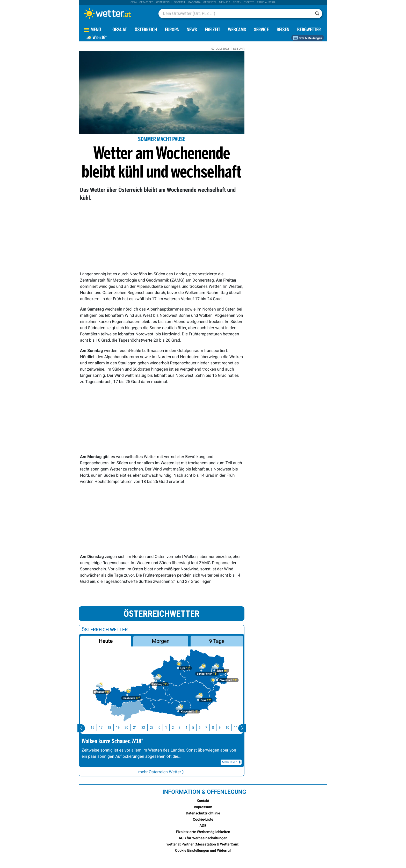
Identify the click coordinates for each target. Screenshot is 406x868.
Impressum (203, 807)
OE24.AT (120, 30)
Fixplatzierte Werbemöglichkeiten (203, 832)
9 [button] (222, 728)
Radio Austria (266, 2)
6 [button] (201, 728)
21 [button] (137, 728)
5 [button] (195, 728)
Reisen (237, 2)
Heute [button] (106, 641)
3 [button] (181, 728)
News (192, 30)
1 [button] (168, 728)
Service (261, 30)
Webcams (237, 30)
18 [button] (111, 728)
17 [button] (103, 728)
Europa (172, 30)
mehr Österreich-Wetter (162, 772)
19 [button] (120, 728)
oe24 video (146, 2)
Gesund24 (210, 2)
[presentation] (81, 728)
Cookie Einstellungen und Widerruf (203, 851)
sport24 (180, 2)
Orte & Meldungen (308, 38)
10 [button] (229, 728)
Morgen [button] (161, 641)
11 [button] (238, 728)
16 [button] (94, 728)
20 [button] (128, 728)
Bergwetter (309, 30)
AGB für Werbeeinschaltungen (203, 838)
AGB (203, 826)
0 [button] (161, 728)
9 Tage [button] (217, 641)
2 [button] (175, 728)
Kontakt (203, 801)
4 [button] (188, 728)
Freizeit (212, 30)
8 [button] (215, 728)
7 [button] (208, 728)
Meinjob (225, 2)
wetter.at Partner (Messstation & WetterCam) (203, 844)
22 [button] (145, 728)
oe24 (134, 2)
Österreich (164, 2)
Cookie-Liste (203, 820)
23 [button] (154, 728)
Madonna (194, 2)
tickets (249, 2)
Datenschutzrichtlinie (203, 813)
